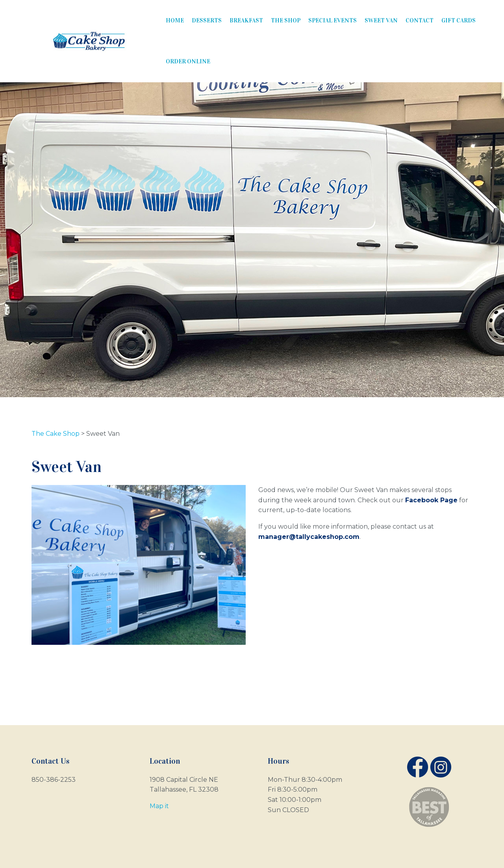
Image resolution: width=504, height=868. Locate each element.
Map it (159, 806)
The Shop (286, 20)
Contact (420, 20)
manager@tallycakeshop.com (309, 537)
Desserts (207, 20)
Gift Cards (459, 20)
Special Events (333, 20)
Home (175, 20)
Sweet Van (381, 20)
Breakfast (246, 20)
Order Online (188, 61)
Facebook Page (431, 500)
